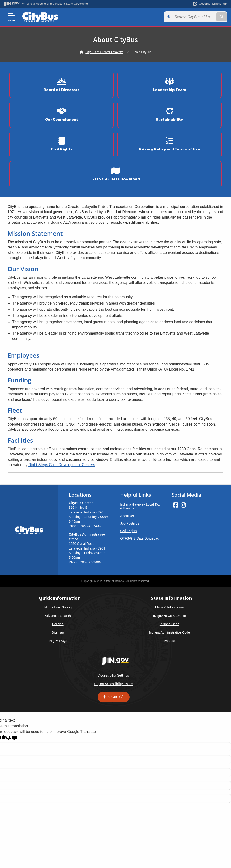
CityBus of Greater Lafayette (104, 52)
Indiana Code (169, 624)
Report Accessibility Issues (114, 684)
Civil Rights (128, 531)
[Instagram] (183, 505)
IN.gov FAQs (58, 641)
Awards (169, 641)
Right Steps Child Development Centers (62, 465)
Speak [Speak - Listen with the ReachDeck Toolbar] (113, 697)
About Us (127, 516)
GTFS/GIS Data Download (140, 538)
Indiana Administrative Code (169, 632)
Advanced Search (58, 616)
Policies (58, 624)
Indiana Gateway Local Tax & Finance (140, 506)
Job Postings (130, 523)
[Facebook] (176, 505)
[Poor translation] (12, 738)
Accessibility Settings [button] (114, 675)
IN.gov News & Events (169, 616)
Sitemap (58, 632)
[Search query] (194, 17)
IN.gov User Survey (58, 607)
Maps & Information (169, 607)
